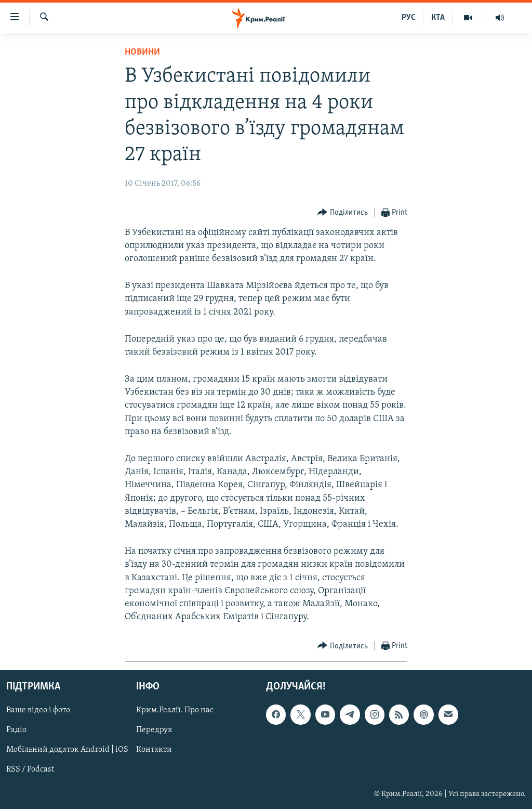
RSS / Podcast (30, 770)
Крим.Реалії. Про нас (175, 711)
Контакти (154, 750)
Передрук (154, 730)
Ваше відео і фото (38, 711)
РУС (409, 18)
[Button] (343, 213)
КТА (438, 18)
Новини (142, 52)
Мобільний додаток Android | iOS (67, 750)
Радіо (16, 730)
